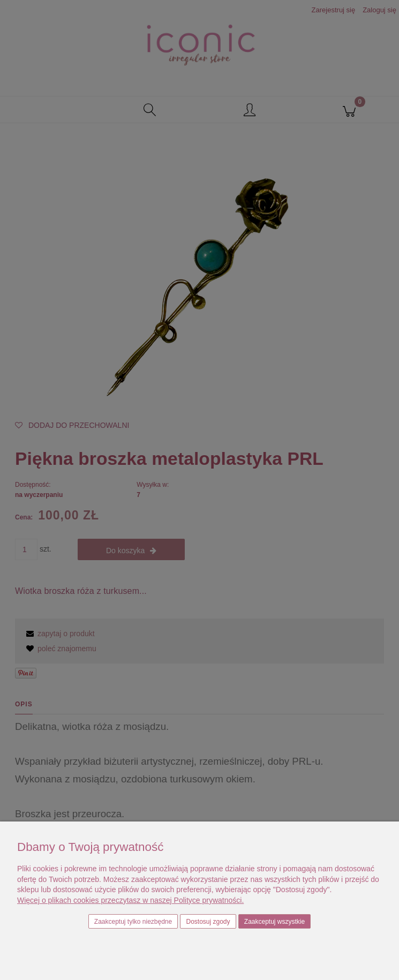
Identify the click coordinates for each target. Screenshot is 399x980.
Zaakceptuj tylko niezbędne (133, 922)
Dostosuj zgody (208, 922)
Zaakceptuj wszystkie (274, 922)
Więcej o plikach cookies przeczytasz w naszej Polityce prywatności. (130, 900)
